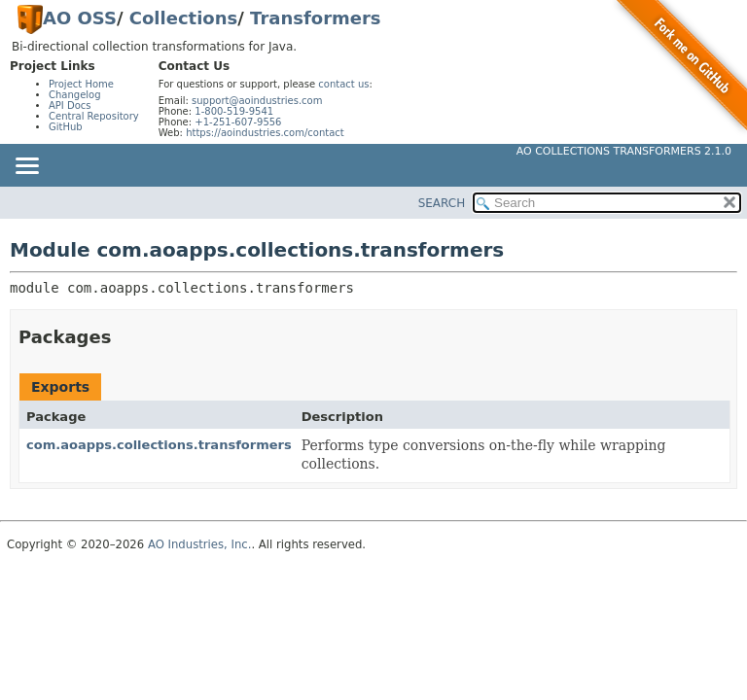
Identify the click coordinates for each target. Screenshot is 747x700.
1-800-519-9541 (234, 111)
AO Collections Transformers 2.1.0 (624, 151)
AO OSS (80, 18)
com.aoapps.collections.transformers (159, 445)
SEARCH (442, 203)
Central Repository (94, 116)
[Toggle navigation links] (26, 167)
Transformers (315, 18)
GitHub (66, 127)
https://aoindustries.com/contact (265, 133)
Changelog (75, 95)
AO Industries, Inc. (200, 544)
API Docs (70, 105)
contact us (343, 84)
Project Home (81, 84)
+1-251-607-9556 (238, 122)
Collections (183, 18)
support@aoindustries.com (257, 101)
